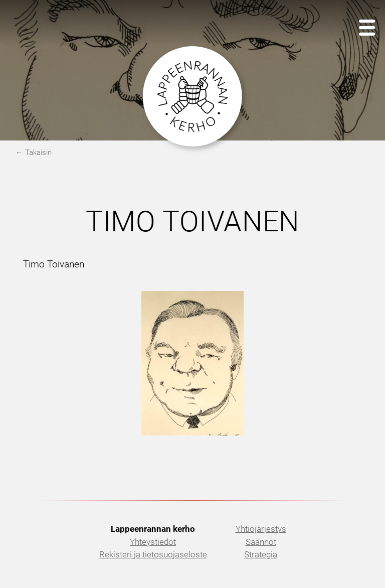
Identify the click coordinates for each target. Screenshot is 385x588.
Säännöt (261, 542)
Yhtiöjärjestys (261, 529)
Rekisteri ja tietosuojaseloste (153, 554)
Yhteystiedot (153, 542)
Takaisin (38, 153)
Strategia (261, 554)
